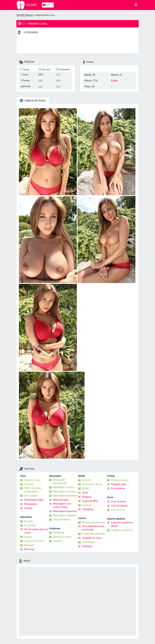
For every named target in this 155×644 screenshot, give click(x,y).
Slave (85, 493)
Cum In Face (118, 510)
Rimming (29, 549)
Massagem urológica (65, 491)
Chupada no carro (92, 538)
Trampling (88, 509)
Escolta (28, 521)
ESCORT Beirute (25, 15)
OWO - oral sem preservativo (33, 490)
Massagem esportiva (65, 511)
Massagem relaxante (65, 515)
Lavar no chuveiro (34, 541)
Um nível (29, 484)
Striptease (59, 533)
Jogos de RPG (90, 501)
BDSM (85, 488)
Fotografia (30, 525)
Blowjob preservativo (94, 522)
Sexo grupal (31, 496)
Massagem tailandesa (65, 496)
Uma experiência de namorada (93, 528)
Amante (86, 480)
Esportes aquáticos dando (122, 524)
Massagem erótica (64, 487)
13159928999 (30, 32)
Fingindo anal (118, 484)
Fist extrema (118, 488)
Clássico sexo (32, 480)
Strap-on (87, 497)
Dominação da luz (92, 484)
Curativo (87, 505)
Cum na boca (118, 501)
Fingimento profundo (94, 534)
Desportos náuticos (122, 530)
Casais (28, 537)
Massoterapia (61, 500)
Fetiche (28, 508)
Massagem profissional (60, 481)
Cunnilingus (89, 542)
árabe (114, 81)
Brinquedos (30, 504)
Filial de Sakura (62, 520)
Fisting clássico (120, 480)
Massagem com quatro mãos (62, 505)
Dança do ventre (62, 537)
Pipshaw (29, 545)
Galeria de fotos (33, 100)
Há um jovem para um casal (36, 531)
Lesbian (57, 541)
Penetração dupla (34, 500)
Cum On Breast (119, 506)
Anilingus (87, 546)
